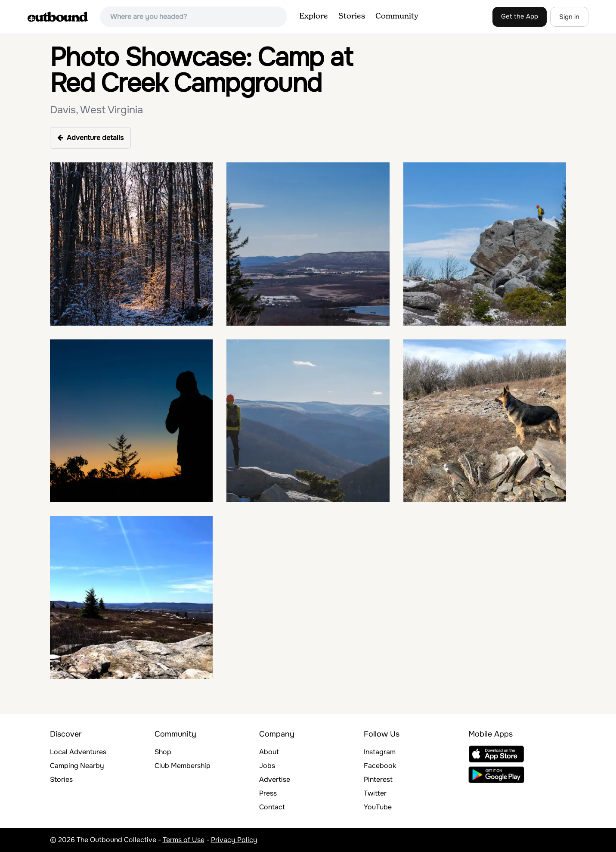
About (269, 752)
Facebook (380, 766)
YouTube (378, 807)
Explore (314, 16)
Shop (163, 752)
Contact (272, 807)
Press (268, 793)
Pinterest (378, 779)
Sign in (569, 17)
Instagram (380, 752)
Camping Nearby (77, 766)
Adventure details (90, 138)
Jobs (267, 766)
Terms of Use (184, 840)
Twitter (375, 793)
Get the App (520, 16)
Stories (352, 16)
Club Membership (183, 766)
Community (397, 16)
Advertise (275, 779)
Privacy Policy (234, 840)
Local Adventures (78, 752)
